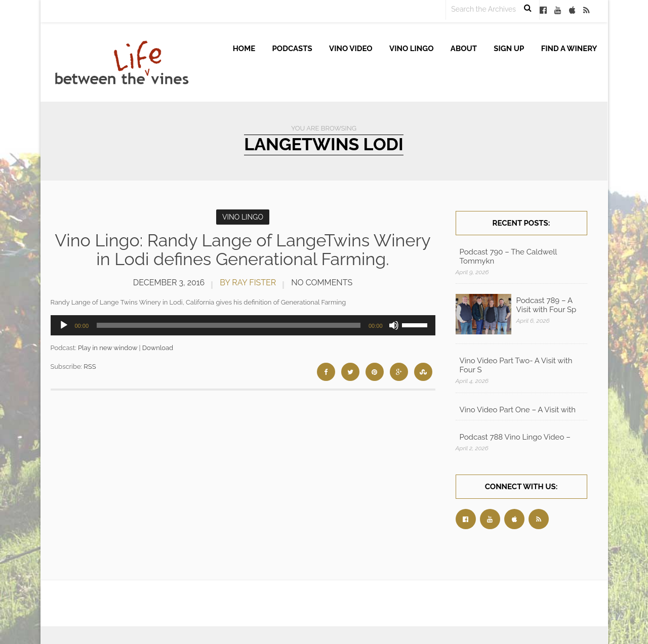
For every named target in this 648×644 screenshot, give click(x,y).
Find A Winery (569, 49)
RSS (90, 367)
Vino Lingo (412, 49)
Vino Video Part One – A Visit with (518, 410)
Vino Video (351, 49)
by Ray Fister (248, 283)
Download (158, 348)
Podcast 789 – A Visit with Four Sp (546, 305)
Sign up (509, 49)
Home (244, 49)
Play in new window (108, 348)
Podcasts (292, 49)
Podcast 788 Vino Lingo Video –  (516, 437)
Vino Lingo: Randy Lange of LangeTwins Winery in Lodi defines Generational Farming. (243, 250)
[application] (243, 325)
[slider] (229, 325)
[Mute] (394, 325)
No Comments (322, 283)
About (464, 49)
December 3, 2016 (169, 283)
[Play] (64, 325)
